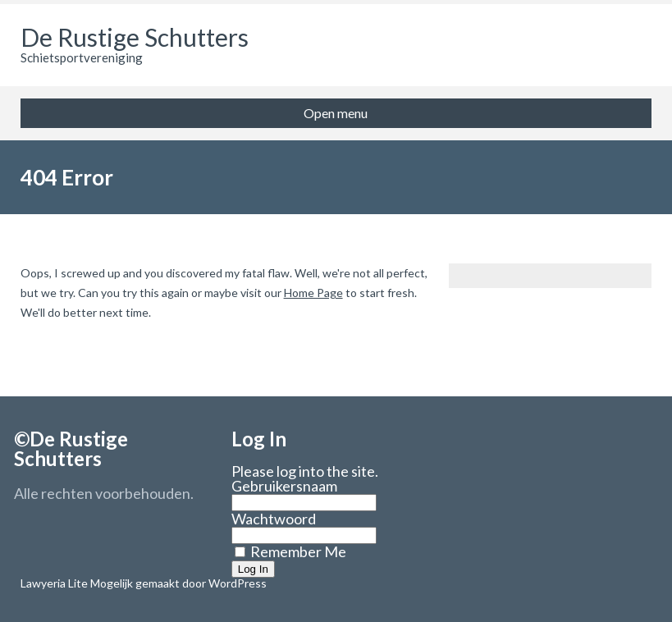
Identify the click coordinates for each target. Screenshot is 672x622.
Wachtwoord (274, 519)
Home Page (313, 293)
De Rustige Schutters (135, 37)
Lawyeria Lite (55, 583)
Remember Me (290, 551)
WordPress (236, 583)
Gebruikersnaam (284, 486)
